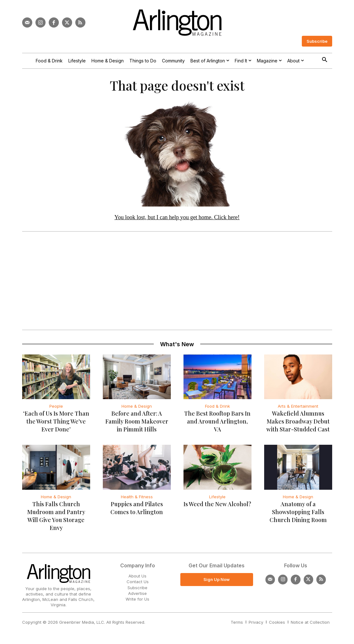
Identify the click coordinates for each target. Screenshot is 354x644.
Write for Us (137, 602)
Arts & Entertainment (298, 409)
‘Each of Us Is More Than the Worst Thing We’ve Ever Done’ (56, 424)
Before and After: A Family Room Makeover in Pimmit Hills (137, 424)
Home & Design (137, 409)
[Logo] (177, 23)
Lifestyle (217, 499)
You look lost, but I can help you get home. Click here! (177, 220)
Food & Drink (217, 409)
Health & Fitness (137, 499)
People (56, 409)
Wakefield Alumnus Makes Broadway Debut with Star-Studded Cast (298, 424)
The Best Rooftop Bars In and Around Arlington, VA (217, 424)
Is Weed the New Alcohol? (217, 507)
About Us (137, 578)
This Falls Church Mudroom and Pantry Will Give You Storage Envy (56, 518)
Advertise (137, 596)
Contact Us (138, 584)
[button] (325, 60)
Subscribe (137, 590)
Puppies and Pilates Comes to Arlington (137, 510)
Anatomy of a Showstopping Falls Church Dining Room (298, 514)
